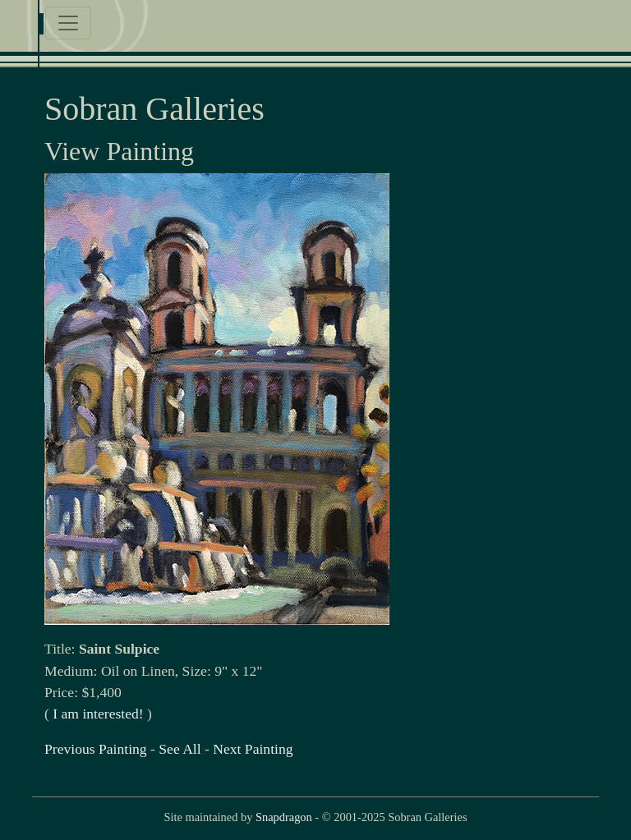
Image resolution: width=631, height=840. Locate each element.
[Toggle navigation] (68, 23)
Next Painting (253, 749)
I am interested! (98, 714)
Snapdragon (284, 817)
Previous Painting (96, 749)
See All (180, 749)
